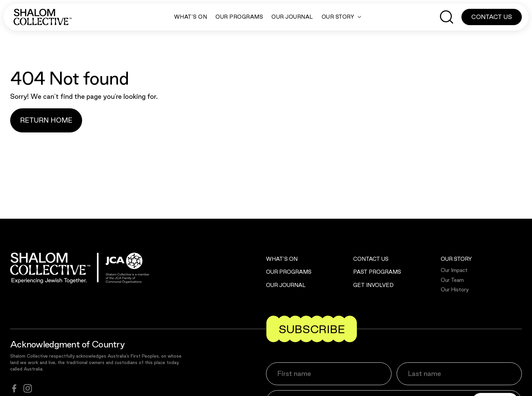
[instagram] (28, 388)
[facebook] (14, 388)
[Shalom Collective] (43, 17)
